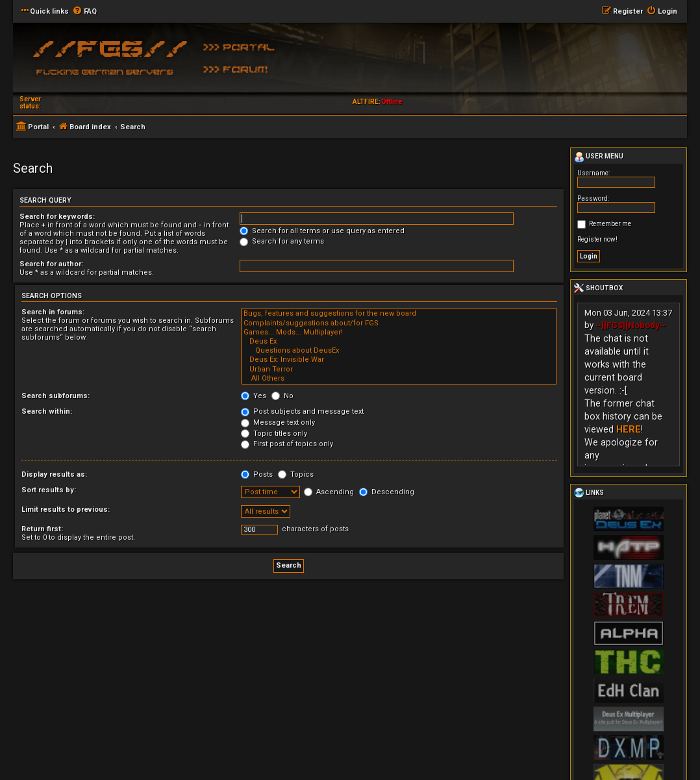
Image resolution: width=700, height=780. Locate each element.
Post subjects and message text (302, 411)
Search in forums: (53, 312)
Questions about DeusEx (399, 351)
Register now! (597, 239)
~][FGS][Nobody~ (631, 325)
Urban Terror (399, 370)
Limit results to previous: (66, 510)
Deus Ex (399, 342)
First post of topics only (287, 444)
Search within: (47, 411)
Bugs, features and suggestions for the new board (399, 314)
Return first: (42, 529)
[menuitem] (84, 12)
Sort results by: (49, 490)
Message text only (278, 422)
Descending (387, 492)
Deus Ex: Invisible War (399, 360)
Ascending (329, 492)
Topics (296, 474)
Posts (257, 474)
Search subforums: (56, 396)
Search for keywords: (57, 217)
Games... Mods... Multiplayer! (399, 333)
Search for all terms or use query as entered (322, 231)
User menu (599, 157)
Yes (254, 396)
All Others (399, 379)
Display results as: (54, 474)
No (282, 396)
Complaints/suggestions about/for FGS (399, 323)
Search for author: (51, 264)
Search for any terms (282, 241)
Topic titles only (274, 434)
